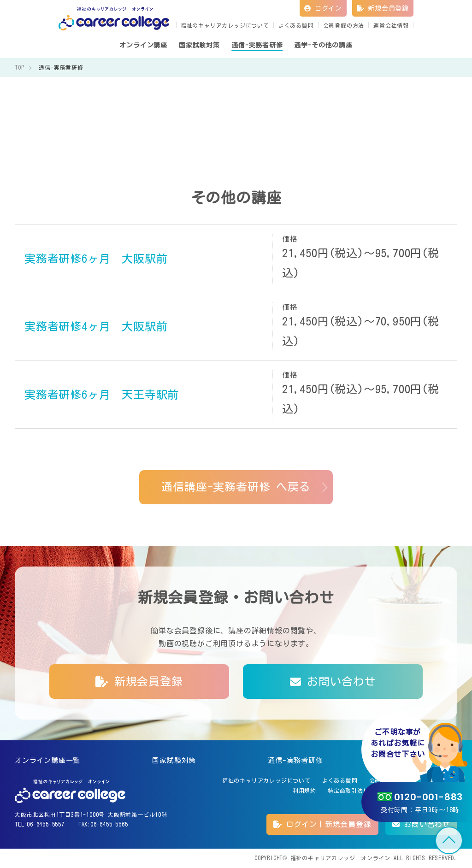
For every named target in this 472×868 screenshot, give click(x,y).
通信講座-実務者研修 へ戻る (236, 487)
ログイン (323, 8)
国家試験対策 (174, 760)
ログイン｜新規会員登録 (322, 824)
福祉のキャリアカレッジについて (225, 25)
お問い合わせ (333, 682)
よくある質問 (296, 25)
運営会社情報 (391, 25)
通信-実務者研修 (295, 760)
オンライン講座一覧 (47, 760)
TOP (449, 840)
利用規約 (304, 791)
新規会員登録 (383, 8)
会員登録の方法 (344, 25)
